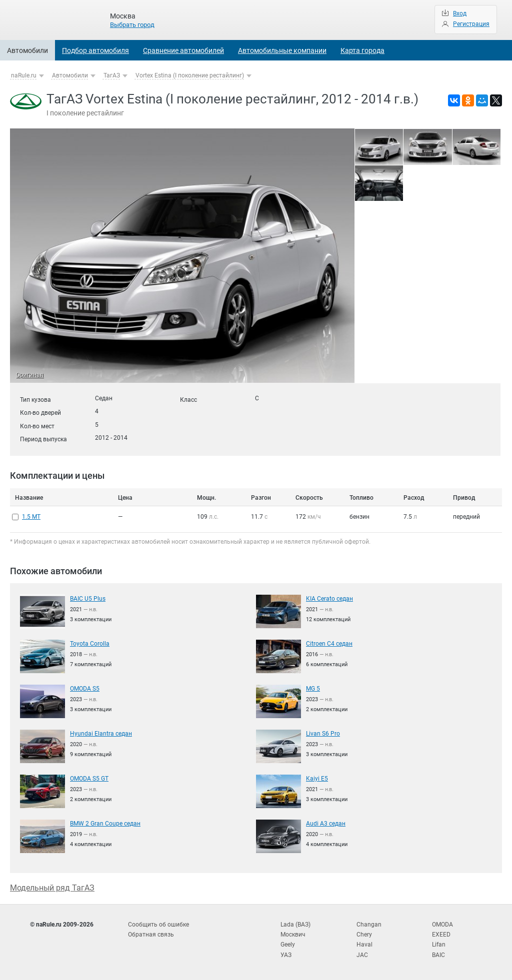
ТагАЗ (112, 75)
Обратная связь (151, 935)
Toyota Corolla (90, 644)
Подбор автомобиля (95, 50)
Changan (369, 925)
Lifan (439, 945)
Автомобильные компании (282, 50)
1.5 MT (31, 517)
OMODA (442, 925)
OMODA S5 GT (89, 779)
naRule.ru (24, 75)
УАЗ (286, 955)
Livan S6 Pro (323, 734)
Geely (288, 945)
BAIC (438, 955)
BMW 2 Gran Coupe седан (105, 824)
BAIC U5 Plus (88, 599)
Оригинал (30, 375)
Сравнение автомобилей (183, 50)
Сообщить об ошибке (158, 925)
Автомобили (27, 50)
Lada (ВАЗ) (295, 925)
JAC (362, 955)
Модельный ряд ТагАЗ (52, 888)
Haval (364, 945)
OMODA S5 (85, 689)
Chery (364, 935)
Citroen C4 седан (329, 644)
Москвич (293, 935)
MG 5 (313, 689)
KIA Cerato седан (329, 599)
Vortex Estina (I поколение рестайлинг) (190, 75)
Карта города (362, 50)
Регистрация (471, 24)
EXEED (441, 935)
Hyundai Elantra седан (101, 734)
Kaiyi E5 (317, 779)
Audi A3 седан (326, 824)
